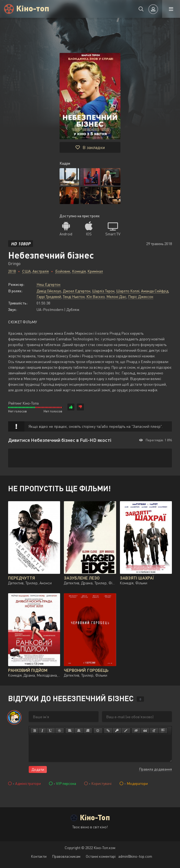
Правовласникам (66, 856)
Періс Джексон (141, 296)
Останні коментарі (101, 856)
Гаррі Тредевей (49, 296)
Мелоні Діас (116, 296)
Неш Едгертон (48, 284)
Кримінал (95, 271)
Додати (38, 769)
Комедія (79, 271)
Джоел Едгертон (77, 291)
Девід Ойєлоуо (49, 291)
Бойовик (63, 271)
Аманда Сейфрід (155, 291)
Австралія (41, 271)
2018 (12, 271)
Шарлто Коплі (128, 291)
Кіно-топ (33, 8)
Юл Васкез (96, 296)
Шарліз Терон (103, 291)
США (27, 271)
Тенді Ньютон (74, 296)
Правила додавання (155, 769)
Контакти (39, 856)
